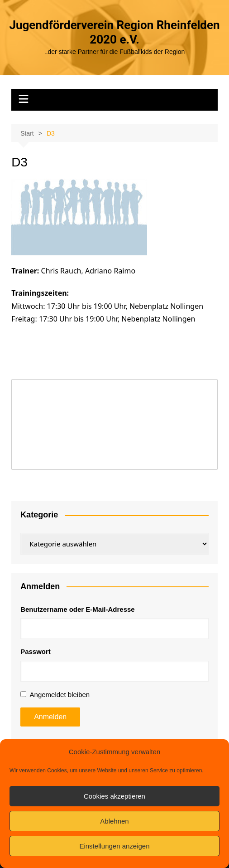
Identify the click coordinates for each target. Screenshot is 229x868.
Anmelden (50, 717)
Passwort (36, 651)
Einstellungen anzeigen (114, 846)
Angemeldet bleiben (60, 695)
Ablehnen (114, 821)
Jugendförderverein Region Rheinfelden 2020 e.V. (114, 32)
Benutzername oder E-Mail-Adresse (78, 609)
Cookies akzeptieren (114, 796)
